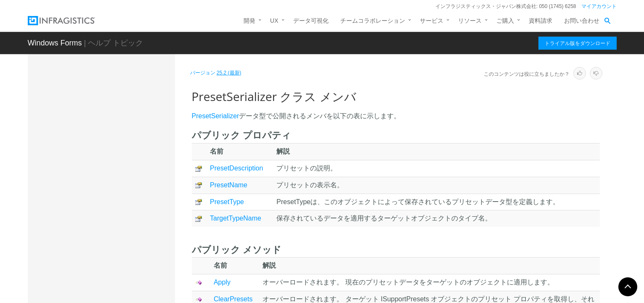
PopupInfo (88, 149)
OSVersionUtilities (98, 119)
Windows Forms (55, 43)
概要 (88, 191)
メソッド (94, 221)
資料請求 (541, 21)
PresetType (227, 202)
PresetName (229, 185)
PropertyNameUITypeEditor (111, 268)
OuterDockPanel (97, 134)
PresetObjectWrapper (103, 163)
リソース (470, 21)
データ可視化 (311, 21)
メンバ (91, 206)
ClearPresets (233, 299)
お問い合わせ (582, 21)
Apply (222, 282)
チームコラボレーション (373, 21)
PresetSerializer (97, 178)
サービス (432, 21)
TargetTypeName (236, 218)
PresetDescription (236, 168)
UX (274, 21)
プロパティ (97, 236)
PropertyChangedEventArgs (111, 253)
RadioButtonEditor (99, 283)
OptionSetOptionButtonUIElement (119, 104)
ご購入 (505, 21)
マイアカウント (599, 6)
